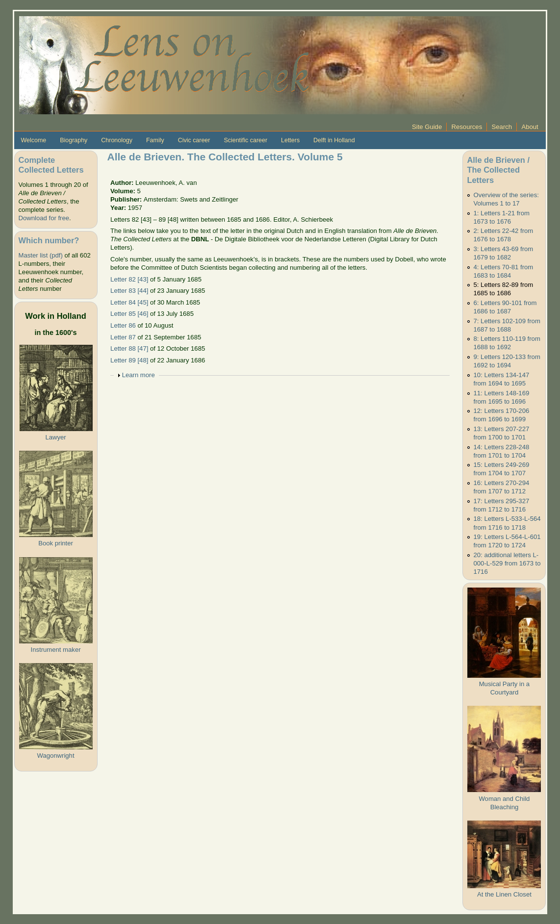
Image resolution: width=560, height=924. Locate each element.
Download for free (44, 218)
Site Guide (427, 127)
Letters (290, 140)
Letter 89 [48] (129, 360)
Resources (467, 127)
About (530, 127)
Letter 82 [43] (129, 279)
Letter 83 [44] (129, 291)
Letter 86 (123, 325)
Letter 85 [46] (129, 314)
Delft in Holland (334, 140)
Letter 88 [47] (129, 348)
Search (502, 127)
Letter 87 (123, 337)
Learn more (139, 375)
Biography (74, 140)
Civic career (194, 140)
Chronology (117, 140)
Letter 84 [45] (129, 302)
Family (155, 140)
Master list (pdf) (41, 255)
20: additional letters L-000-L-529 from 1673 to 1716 (507, 563)
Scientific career (245, 140)
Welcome (34, 140)
